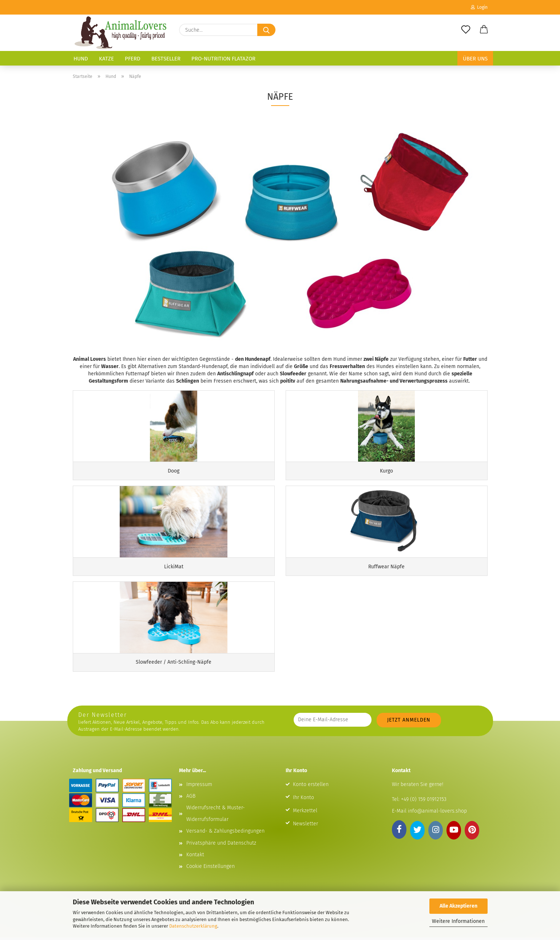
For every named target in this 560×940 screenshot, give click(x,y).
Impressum (199, 787)
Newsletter (305, 826)
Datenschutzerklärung (193, 926)
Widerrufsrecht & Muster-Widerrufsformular (216, 816)
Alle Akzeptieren (458, 906)
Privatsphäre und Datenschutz (221, 846)
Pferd (133, 59)
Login (479, 7)
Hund (81, 59)
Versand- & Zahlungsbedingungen (225, 834)
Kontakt (195, 857)
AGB (191, 799)
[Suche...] (266, 30)
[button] (484, 30)
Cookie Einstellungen (211, 869)
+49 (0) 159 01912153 (423, 802)
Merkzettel (305, 813)
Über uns (475, 59)
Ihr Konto (303, 800)
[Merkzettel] (466, 30)
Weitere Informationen (458, 921)
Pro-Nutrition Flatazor (223, 59)
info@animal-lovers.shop (437, 813)
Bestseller (166, 59)
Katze (106, 59)
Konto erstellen (311, 787)
